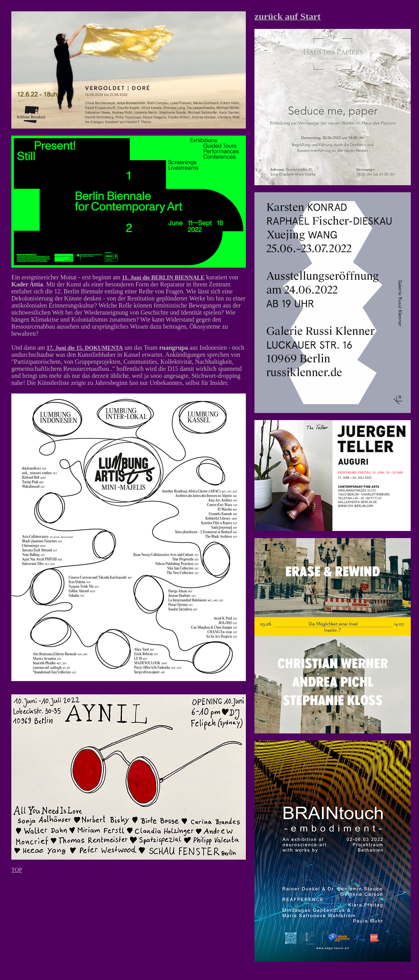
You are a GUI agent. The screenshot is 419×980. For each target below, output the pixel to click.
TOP (17, 870)
